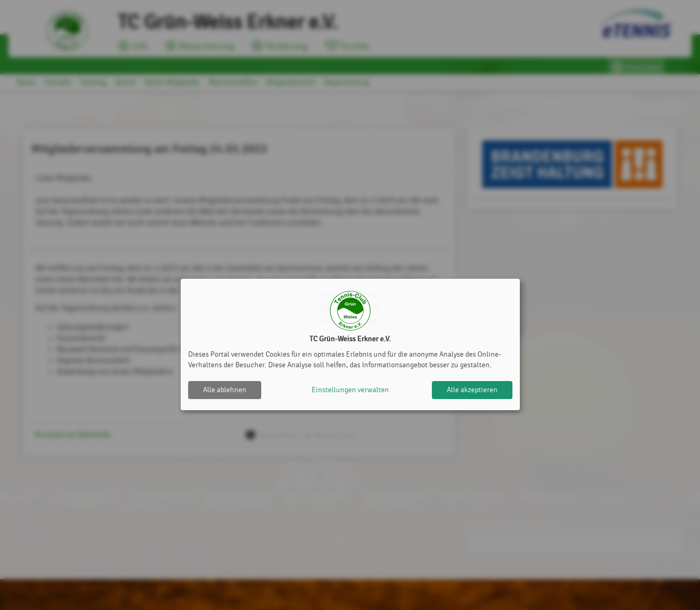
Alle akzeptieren (472, 390)
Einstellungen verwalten (350, 390)
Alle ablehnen (225, 390)
